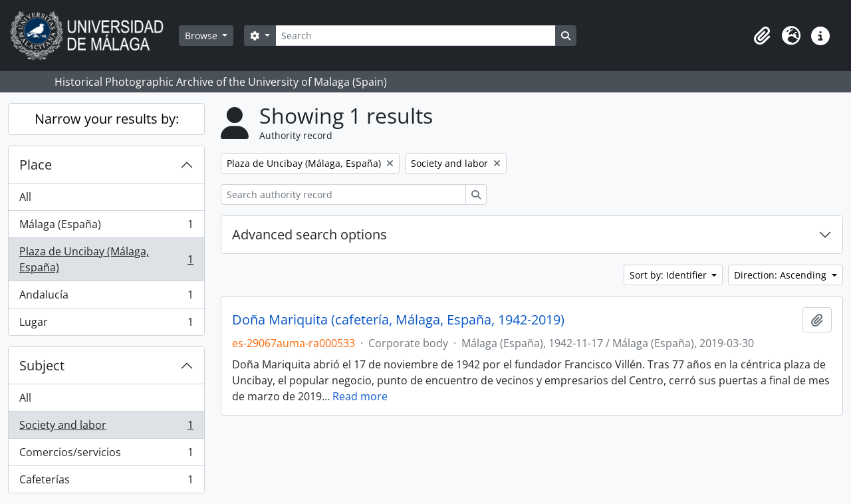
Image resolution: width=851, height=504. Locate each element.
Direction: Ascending (782, 275)
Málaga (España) (106, 227)
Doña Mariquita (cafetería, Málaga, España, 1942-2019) (398, 320)
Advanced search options (309, 234)
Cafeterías (106, 482)
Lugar (106, 324)
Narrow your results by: (107, 119)
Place (36, 165)
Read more (360, 396)
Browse (202, 36)
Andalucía (106, 298)
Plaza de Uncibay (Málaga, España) (106, 259)
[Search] (416, 36)
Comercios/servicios (106, 455)
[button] (762, 36)
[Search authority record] (343, 194)
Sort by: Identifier (669, 275)
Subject (42, 365)
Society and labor (106, 428)
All (25, 197)
